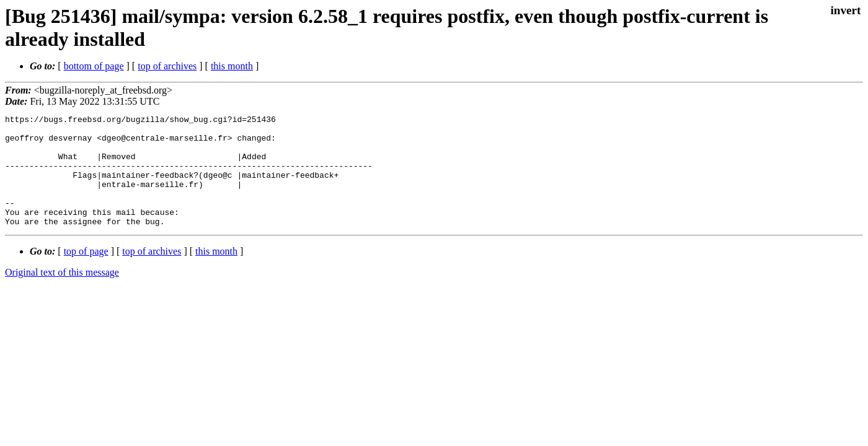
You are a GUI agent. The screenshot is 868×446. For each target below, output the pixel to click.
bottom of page (94, 66)
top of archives (167, 66)
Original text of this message (62, 295)
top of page (86, 273)
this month (232, 66)
